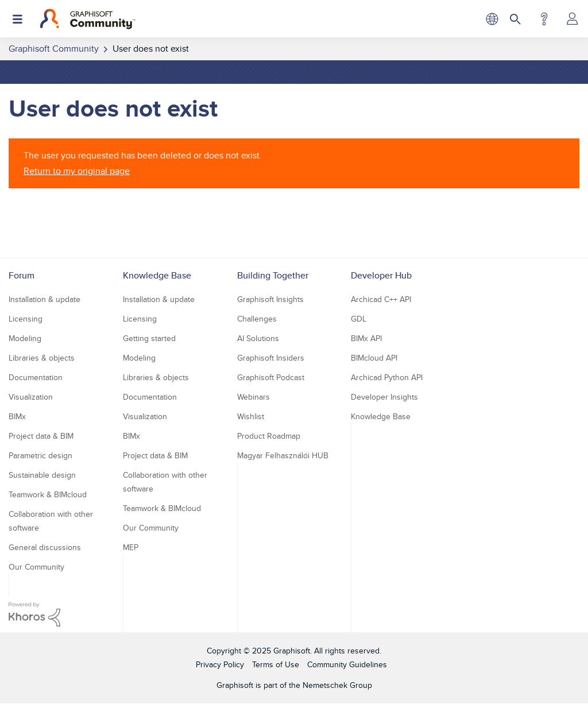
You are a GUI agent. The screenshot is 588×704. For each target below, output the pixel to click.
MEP (131, 547)
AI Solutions (258, 338)
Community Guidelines (347, 664)
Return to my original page (77, 171)
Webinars (254, 397)
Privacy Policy (220, 664)
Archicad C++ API (381, 299)
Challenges (257, 319)
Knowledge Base (157, 275)
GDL (359, 319)
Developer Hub (381, 275)
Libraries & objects (42, 358)
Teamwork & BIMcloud (48, 494)
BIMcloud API (374, 358)
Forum (22, 275)
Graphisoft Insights (270, 299)
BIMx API (366, 338)
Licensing (26, 319)
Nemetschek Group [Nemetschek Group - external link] (337, 685)
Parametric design (40, 455)
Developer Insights (384, 397)
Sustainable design (42, 475)
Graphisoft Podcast (271, 377)
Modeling (25, 338)
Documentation (36, 377)
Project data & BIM (41, 436)
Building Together (273, 275)
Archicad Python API (387, 377)
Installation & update (45, 299)
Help (544, 19)
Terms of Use (276, 664)
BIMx (17, 416)
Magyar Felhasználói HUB (283, 455)
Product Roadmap (269, 436)
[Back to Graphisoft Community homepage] (88, 19)
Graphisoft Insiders (271, 358)
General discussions (45, 547)
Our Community (36, 567)
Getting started (149, 338)
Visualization (31, 397)
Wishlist (251, 416)
